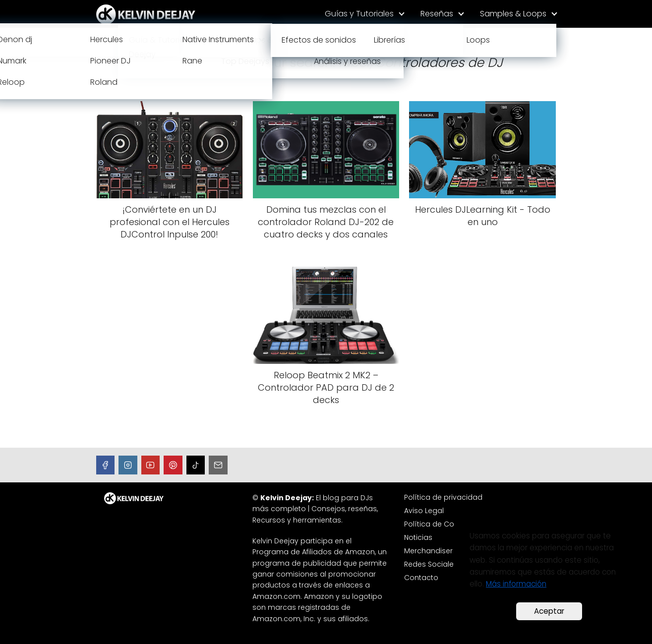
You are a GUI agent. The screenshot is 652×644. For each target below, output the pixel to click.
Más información (516, 584)
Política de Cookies (438, 524)
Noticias (418, 537)
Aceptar (549, 611)
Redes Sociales (431, 564)
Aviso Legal (424, 511)
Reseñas (437, 14)
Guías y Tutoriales (359, 14)
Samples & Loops (513, 14)
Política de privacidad (443, 497)
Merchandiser (428, 551)
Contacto (421, 578)
